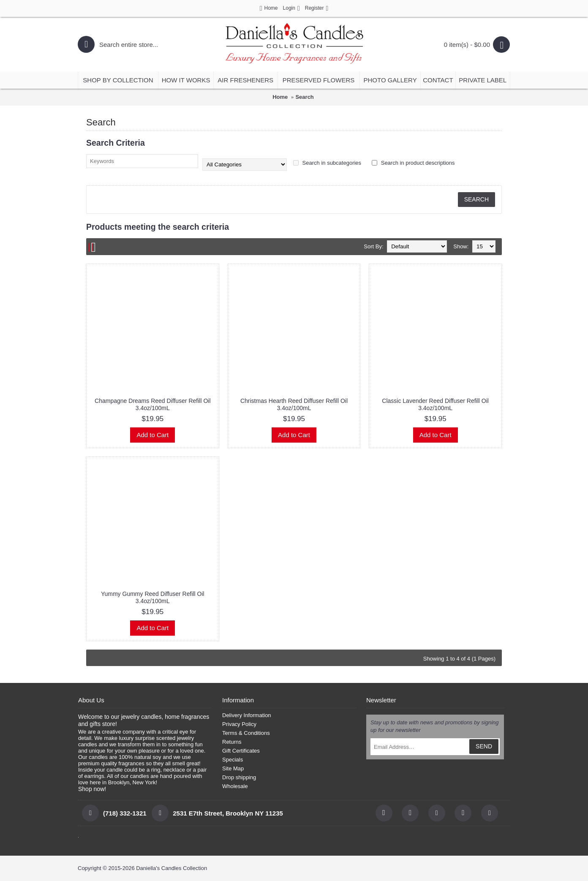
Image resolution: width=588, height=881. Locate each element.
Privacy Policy (239, 724)
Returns (232, 742)
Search (304, 97)
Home (280, 97)
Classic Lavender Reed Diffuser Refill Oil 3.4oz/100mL (435, 404)
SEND (484, 746)
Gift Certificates (241, 751)
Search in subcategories (327, 163)
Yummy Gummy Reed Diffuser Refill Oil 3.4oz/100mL (153, 597)
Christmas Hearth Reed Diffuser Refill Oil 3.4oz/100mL (294, 404)
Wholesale (235, 786)
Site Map (233, 768)
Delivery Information (247, 715)
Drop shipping (239, 777)
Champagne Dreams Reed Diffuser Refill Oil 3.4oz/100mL (152, 404)
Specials (233, 760)
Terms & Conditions (246, 733)
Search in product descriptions (413, 163)
